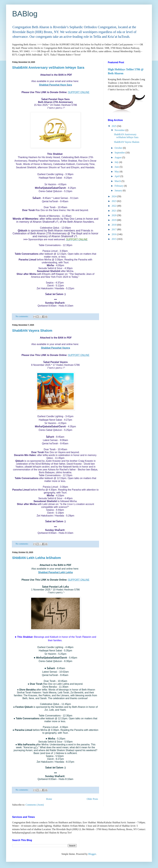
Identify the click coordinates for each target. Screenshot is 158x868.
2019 (114, 220)
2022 (114, 206)
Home (49, 799)
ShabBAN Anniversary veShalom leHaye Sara (48, 68)
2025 (114, 126)
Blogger (92, 854)
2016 (114, 234)
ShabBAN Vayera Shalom (32, 331)
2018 (114, 225)
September (120, 153)
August (118, 157)
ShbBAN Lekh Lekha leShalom (36, 558)
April (117, 176)
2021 (114, 211)
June (117, 167)
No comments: (22, 316)
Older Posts (92, 799)
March (118, 181)
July (117, 162)
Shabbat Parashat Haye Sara (56, 85)
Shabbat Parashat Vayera (55, 348)
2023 (114, 201)
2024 (114, 196)
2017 (114, 229)
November (120, 130)
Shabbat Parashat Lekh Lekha (55, 572)
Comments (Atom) (35, 805)
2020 (114, 215)
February (119, 186)
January (119, 190)
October (119, 148)
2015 (114, 239)
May (117, 172)
